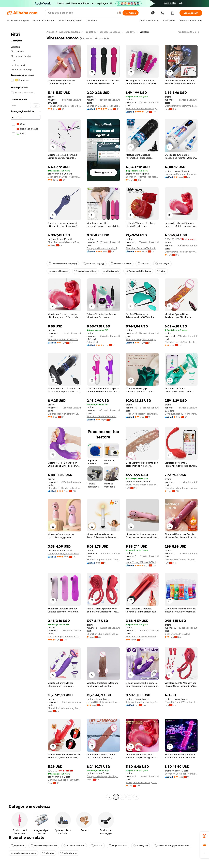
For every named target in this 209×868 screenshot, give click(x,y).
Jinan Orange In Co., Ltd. (177, 634)
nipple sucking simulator (44, 846)
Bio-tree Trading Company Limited (64, 414)
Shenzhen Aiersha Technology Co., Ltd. (103, 416)
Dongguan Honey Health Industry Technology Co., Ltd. (181, 414)
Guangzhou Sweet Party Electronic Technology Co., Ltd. (181, 106)
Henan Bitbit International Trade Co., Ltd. (103, 702)
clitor (161, 271)
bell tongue (162, 264)
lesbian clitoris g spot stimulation (171, 846)
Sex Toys (130, 32)
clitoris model (111, 271)
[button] (119, 13)
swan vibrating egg (94, 264)
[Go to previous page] (109, 797)
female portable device (138, 271)
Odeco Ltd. (93, 342)
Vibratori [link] (144, 32)
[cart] (163, 13)
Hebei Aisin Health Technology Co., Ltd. (142, 414)
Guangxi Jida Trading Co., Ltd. (180, 560)
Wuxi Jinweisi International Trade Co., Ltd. (142, 485)
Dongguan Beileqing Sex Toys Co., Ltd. (103, 776)
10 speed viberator (74, 846)
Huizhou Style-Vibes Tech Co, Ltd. (64, 106)
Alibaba (50, 32)
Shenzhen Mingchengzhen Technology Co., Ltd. (181, 488)
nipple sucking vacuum (23, 853)
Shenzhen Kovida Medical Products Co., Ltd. (64, 242)
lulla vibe (48, 853)
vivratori (143, 264)
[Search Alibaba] (81, 13)
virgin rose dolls (118, 846)
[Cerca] (131, 13)
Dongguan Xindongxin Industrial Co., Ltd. (64, 780)
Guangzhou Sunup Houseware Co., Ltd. (64, 177)
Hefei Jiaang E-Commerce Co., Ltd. (64, 637)
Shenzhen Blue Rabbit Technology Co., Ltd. (103, 634)
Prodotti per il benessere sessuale (103, 32)
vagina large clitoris (85, 271)
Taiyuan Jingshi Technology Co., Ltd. (142, 702)
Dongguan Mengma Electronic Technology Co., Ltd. (181, 174)
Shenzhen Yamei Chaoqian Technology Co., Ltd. (181, 342)
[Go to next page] (136, 797)
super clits (18, 846)
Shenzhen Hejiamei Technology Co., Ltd (142, 177)
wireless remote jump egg (63, 264)
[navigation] (26, 415)
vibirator (97, 846)
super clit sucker (58, 271)
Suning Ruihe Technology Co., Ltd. (142, 782)
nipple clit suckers (121, 264)
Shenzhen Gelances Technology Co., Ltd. (103, 106)
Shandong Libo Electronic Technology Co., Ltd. (64, 339)
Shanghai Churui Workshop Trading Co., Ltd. (181, 702)
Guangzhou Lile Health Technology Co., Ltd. (181, 252)
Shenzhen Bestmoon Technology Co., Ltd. (181, 774)
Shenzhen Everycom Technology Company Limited (142, 637)
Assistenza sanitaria (69, 32)
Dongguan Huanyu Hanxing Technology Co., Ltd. (103, 248)
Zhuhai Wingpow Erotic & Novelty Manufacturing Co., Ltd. (103, 560)
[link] (205, 836)
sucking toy (141, 846)
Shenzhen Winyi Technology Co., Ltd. (142, 339)
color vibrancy (69, 853)
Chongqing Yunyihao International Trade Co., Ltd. (64, 554)
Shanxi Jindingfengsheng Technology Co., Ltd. (64, 708)
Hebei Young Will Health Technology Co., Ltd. (142, 562)
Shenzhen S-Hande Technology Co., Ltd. (142, 248)
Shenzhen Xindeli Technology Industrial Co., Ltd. (142, 108)
